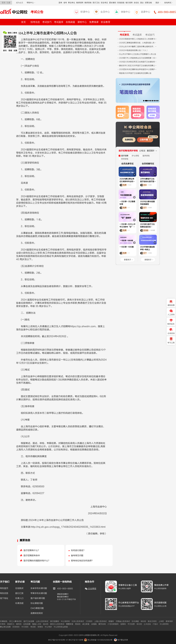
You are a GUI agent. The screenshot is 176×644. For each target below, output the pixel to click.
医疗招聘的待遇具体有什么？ (37, 561)
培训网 (46, 624)
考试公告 (37, 12)
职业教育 (106, 22)
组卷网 (123, 624)
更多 (158, 3)
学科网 (143, 621)
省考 (65, 3)
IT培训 (155, 624)
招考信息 (35, 22)
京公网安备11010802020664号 (100, 640)
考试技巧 (47, 22)
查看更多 (127, 260)
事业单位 (72, 3)
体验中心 (126, 12)
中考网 (3, 624)
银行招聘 (129, 3)
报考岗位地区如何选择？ (82, 561)
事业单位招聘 (5, 627)
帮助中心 (31, 3)
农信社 (136, 3)
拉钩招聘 (27, 624)
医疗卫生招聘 (29, 621)
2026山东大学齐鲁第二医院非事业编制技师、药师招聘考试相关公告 (138, 47)
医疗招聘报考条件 (32, 556)
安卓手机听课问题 (39, 588)
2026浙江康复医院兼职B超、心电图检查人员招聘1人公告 (138, 43)
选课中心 (145, 12)
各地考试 (169, 3)
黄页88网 (102, 624)
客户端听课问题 (38, 598)
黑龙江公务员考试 (57, 624)
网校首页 (4, 588)
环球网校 (16, 627)
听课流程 (19, 603)
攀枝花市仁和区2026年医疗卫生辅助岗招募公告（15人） (138, 66)
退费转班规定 (37, 613)
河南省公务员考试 (123, 621)
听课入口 (19, 598)
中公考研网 (65, 621)
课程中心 (82, 22)
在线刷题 (70, 22)
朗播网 (111, 621)
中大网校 (25, 627)
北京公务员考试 (78, 621)
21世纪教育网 (113, 624)
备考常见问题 (77, 556)
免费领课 (94, 22)
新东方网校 (152, 621)
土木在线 (147, 624)
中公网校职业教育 (61, 627)
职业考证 (104, 3)
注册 (9, 3)
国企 (142, 3)
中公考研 (48, 627)
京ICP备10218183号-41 (58, 640)
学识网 (139, 624)
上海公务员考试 (100, 621)
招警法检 (148, 3)
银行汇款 (19, 593)
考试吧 (33, 627)
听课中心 (85, 12)
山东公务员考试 (42, 621)
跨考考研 (169, 621)
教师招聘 (80, 3)
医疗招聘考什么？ (32, 550)
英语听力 (11, 624)
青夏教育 (70, 624)
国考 (60, 3)
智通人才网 (37, 624)
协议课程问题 (37, 603)
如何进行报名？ (78, 550)
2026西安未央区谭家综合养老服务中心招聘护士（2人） (138, 69)
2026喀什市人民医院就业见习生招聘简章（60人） (138, 58)
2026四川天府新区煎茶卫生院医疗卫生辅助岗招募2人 (138, 62)
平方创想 (131, 624)
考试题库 (59, 22)
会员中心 (105, 12)
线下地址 (4, 598)
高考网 (19, 624)
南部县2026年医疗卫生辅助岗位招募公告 (135, 73)
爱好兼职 (113, 3)
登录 (4, 3)
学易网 (40, 627)
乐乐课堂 (135, 621)
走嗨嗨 (94, 624)
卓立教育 (86, 624)
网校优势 (4, 593)
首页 (23, 22)
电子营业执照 (121, 640)
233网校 (89, 621)
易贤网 (78, 624)
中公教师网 (164, 624)
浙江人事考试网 (15, 621)
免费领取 (129, 140)
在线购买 (19, 588)
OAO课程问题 (37, 608)
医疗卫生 (96, 3)
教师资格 (88, 3)
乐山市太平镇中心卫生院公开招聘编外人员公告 (138, 54)
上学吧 (161, 621)
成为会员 (20, 3)
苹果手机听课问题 (39, 593)
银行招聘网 (55, 621)
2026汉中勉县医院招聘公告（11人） (134, 50)
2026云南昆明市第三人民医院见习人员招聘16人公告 (138, 39)
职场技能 (121, 3)
